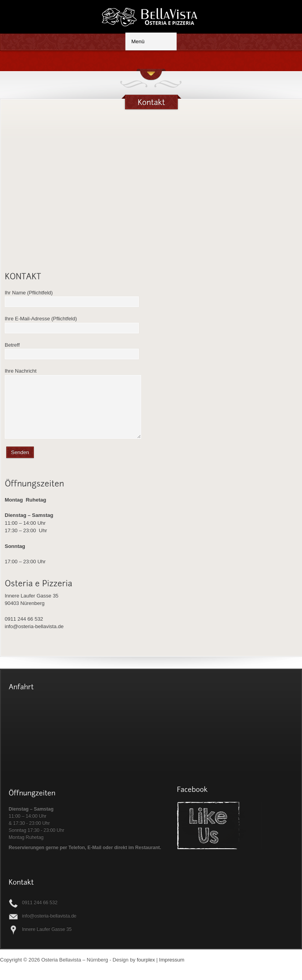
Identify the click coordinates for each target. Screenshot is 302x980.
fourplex (146, 972)
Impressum (172, 972)
